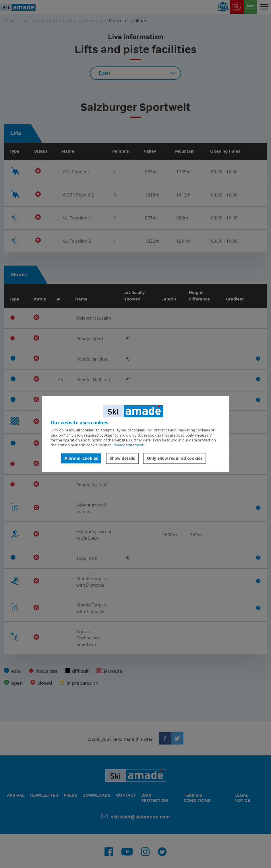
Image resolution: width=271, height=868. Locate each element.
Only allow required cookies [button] (175, 458)
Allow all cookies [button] (81, 458)
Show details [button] (122, 458)
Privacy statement (128, 445)
